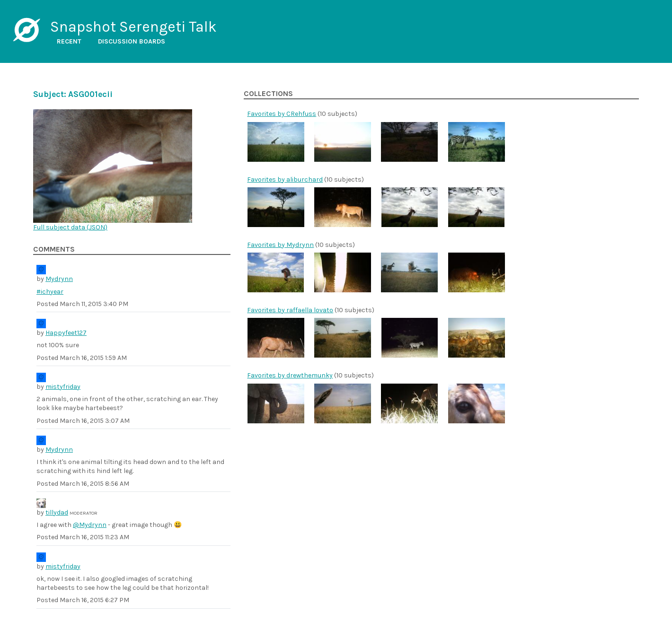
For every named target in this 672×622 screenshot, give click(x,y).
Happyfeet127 (66, 333)
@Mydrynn (90, 525)
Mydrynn (59, 279)
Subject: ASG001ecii (73, 94)
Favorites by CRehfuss (282, 114)
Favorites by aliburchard (285, 180)
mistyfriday (63, 387)
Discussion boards (132, 41)
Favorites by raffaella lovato (290, 310)
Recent (69, 41)
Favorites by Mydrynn (280, 245)
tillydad (57, 512)
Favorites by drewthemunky (290, 375)
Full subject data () (70, 227)
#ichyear (50, 292)
